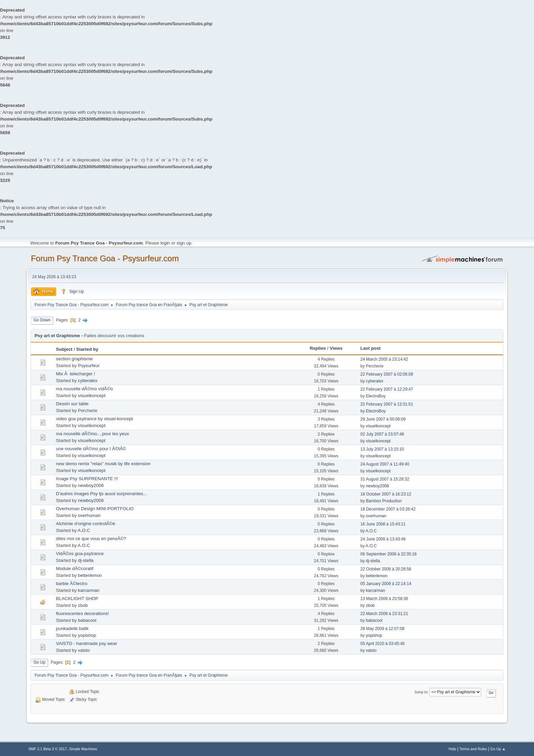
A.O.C (84, 530)
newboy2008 (91, 485)
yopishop (87, 635)
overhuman (89, 515)
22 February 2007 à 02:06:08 (387, 374)
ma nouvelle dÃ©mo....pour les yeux (92, 434)
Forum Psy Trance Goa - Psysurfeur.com (105, 258)
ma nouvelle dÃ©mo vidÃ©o (84, 389)
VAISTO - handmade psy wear (87, 643)
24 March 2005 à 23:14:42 (384, 359)
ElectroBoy (376, 396)
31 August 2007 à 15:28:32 (385, 479)
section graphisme (74, 359)
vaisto (84, 650)
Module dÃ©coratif (75, 569)
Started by (87, 349)
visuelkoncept (92, 396)
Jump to (421, 692)
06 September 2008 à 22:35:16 (388, 554)
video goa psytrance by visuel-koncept (94, 419)
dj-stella (86, 560)
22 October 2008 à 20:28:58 (386, 569)
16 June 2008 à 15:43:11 (383, 524)
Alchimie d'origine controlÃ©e (85, 524)
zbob (83, 605)
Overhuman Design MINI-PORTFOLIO (95, 509)
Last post (370, 348)
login (165, 243)
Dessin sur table (72, 404)
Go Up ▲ (498, 749)
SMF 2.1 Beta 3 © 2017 (48, 749)
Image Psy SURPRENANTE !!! (87, 479)
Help (452, 749)
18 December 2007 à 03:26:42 (388, 509)
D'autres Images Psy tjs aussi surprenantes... (101, 494)
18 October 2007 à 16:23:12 (386, 494)
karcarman (89, 590)
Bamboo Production (384, 501)
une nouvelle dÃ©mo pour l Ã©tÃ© (91, 449)
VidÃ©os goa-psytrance (80, 554)
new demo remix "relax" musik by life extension (103, 464)
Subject (64, 349)
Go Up (39, 662)
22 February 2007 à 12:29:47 (387, 389)
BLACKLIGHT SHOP (77, 598)
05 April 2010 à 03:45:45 (382, 644)
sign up (184, 243)
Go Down (42, 320)
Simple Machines (83, 749)
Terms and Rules (473, 749)
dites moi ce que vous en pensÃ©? (91, 539)
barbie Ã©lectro (72, 584)
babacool (87, 620)
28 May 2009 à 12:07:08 (382, 629)
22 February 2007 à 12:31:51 (387, 404)
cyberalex (88, 381)
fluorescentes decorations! (82, 613)
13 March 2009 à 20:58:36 (384, 599)
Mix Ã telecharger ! (75, 374)
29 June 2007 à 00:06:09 (383, 419)
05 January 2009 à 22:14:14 (386, 584)
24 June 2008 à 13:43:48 (383, 539)
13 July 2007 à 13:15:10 (382, 449)
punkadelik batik (72, 628)
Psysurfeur (89, 366)
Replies (318, 348)
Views (336, 348)
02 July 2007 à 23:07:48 (382, 434)
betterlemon (90, 575)
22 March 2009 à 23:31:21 (384, 614)
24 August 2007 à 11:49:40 (385, 464)
